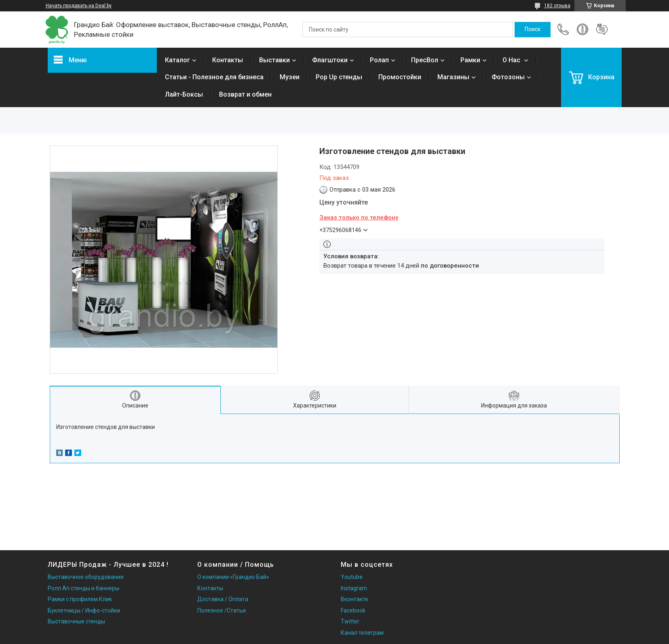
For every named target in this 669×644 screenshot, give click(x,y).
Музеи (290, 77)
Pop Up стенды (339, 77)
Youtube (352, 577)
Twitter (350, 621)
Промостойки (400, 77)
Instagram (354, 588)
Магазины (453, 77)
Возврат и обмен (245, 94)
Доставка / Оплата (223, 599)
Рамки (470, 60)
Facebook (353, 610)
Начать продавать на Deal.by (79, 6)
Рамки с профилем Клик (80, 599)
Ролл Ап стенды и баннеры (83, 588)
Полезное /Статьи (222, 610)
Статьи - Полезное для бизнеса (214, 77)
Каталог (177, 60)
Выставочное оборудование (86, 577)
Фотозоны (508, 77)
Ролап (379, 60)
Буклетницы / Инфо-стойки (84, 610)
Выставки (274, 60)
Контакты (228, 60)
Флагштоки (330, 60)
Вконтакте (355, 599)
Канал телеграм (362, 633)
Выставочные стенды (76, 621)
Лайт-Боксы (184, 94)
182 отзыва (557, 6)
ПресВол (425, 60)
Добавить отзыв (602, 30)
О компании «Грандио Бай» (233, 577)
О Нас (512, 60)
